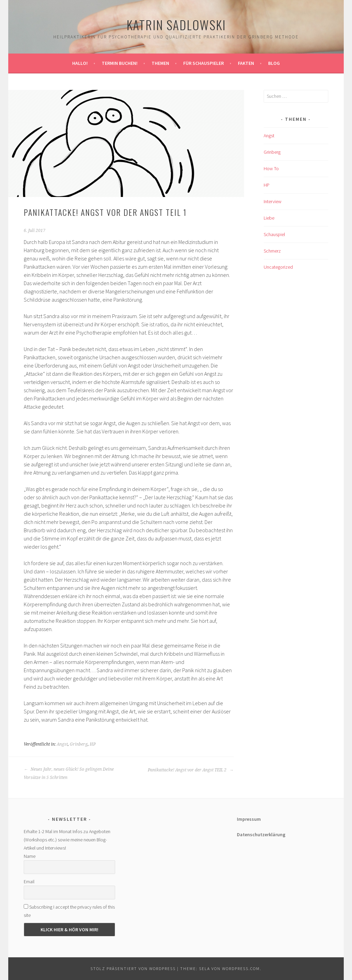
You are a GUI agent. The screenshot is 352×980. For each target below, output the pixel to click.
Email (29, 882)
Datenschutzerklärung (261, 835)
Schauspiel (274, 234)
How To (271, 168)
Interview (273, 201)
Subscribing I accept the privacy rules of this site (69, 911)
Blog (274, 63)
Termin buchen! (120, 63)
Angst (62, 744)
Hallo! (80, 63)
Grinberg (79, 744)
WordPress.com (241, 969)
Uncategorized (278, 267)
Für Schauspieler (203, 63)
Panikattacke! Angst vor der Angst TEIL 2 (191, 770)
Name (30, 856)
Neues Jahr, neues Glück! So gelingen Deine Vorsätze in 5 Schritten (69, 773)
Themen (160, 63)
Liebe (269, 218)
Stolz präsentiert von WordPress (133, 969)
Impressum (249, 819)
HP (93, 744)
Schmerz (272, 251)
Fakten (246, 63)
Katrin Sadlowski (176, 25)
